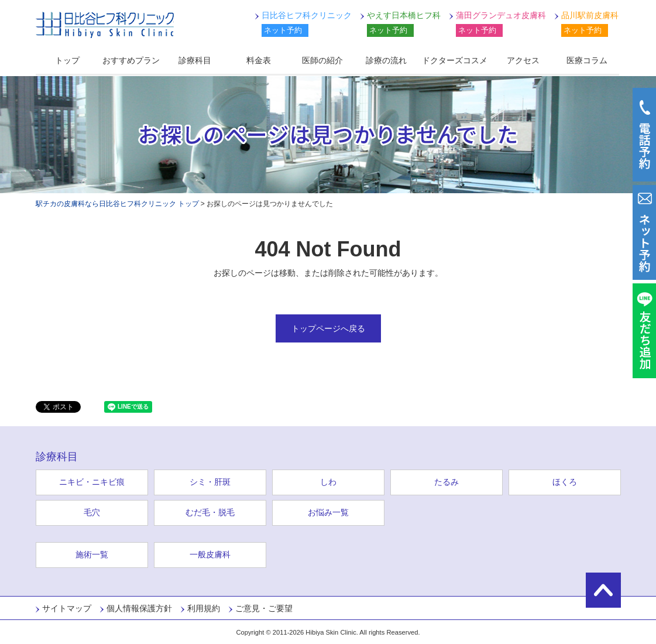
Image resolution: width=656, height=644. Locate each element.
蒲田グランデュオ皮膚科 (501, 15)
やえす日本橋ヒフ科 (404, 15)
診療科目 (195, 60)
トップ (67, 60)
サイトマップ (67, 608)
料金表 (259, 60)
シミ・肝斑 (210, 482)
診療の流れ (386, 60)
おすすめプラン (131, 60)
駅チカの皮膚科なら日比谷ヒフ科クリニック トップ (117, 204)
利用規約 (204, 608)
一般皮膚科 (210, 554)
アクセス (523, 60)
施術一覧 (92, 554)
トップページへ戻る (328, 328)
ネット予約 (283, 30)
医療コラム (587, 60)
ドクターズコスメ (455, 60)
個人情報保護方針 (139, 608)
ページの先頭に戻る (603, 590)
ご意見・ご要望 (264, 608)
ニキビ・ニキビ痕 (92, 482)
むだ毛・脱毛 (210, 512)
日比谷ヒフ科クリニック (105, 25)
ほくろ (565, 482)
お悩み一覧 (328, 512)
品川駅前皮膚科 (590, 15)
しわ (328, 482)
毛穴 (92, 512)
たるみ (447, 482)
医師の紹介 (322, 60)
